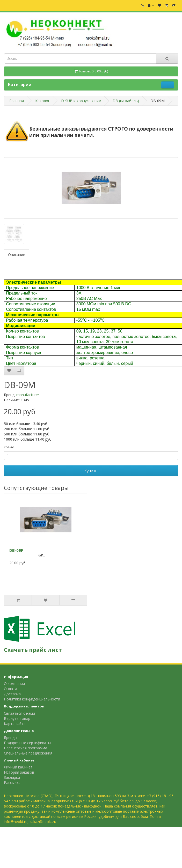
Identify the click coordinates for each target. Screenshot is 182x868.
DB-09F (16, 550)
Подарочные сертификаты (27, 743)
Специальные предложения (28, 753)
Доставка (12, 694)
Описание (17, 255)
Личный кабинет (18, 767)
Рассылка (12, 783)
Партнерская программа (26, 748)
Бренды (10, 738)
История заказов (19, 772)
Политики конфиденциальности (32, 699)
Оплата (10, 689)
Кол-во (9, 447)
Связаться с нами (19, 713)
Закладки (12, 777)
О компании (14, 684)
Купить (91, 471)
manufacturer (28, 395)
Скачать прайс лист (33, 650)
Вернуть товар (17, 718)
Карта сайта (15, 724)
